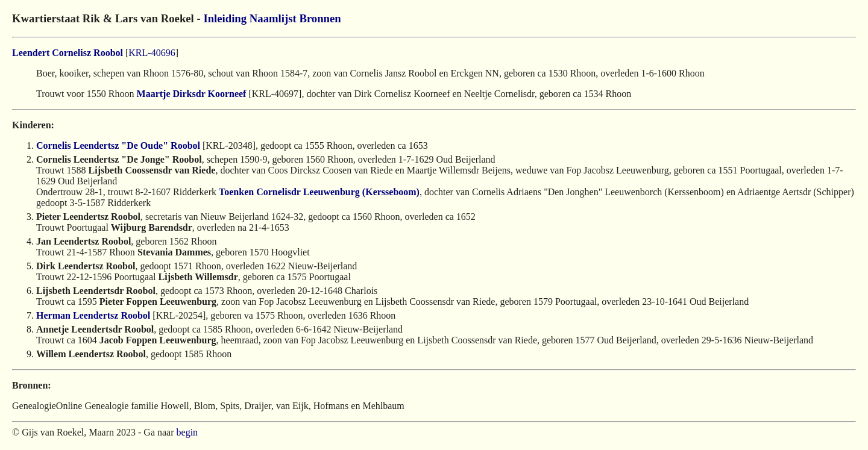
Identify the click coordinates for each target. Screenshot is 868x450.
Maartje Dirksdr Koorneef (192, 94)
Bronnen (320, 18)
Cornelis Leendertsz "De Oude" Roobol (118, 145)
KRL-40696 (152, 53)
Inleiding (225, 18)
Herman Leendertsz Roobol (93, 315)
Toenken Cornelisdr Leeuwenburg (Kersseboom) (319, 192)
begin (187, 432)
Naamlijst (273, 18)
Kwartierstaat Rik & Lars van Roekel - (108, 18)
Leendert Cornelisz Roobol (68, 53)
